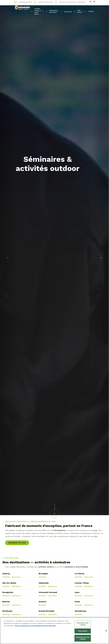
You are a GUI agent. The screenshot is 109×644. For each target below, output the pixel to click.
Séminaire (16, 577)
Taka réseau (80, 11)
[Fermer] (106, 632)
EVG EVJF (68, 12)
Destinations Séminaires (54, 11)
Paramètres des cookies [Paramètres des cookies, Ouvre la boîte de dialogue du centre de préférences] (83, 625)
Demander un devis (17, 543)
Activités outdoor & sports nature (39, 11)
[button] (8, 258)
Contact (91, 11)
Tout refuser (83, 632)
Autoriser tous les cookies (83, 639)
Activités (6, 577)
